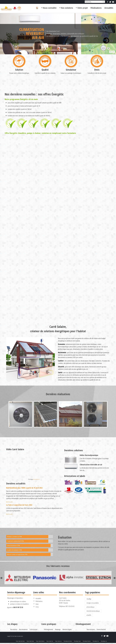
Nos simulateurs (23, 629)
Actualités (109, 8)
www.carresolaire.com (36, 479)
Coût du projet (33, 629)
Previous (1, 578)
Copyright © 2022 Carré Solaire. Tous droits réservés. (15, 636)
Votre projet (82, 8)
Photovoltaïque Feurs (96, 641)
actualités (89, 615)
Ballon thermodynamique (89, 455)
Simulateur (71, 90)
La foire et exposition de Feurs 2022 (19, 505)
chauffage (89, 599)
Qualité (45, 90)
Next (115, 578)
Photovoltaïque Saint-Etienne (68, 641)
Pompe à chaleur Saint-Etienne (20, 641)
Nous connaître (50, 8)
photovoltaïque (90, 607)
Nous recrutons (91, 629)
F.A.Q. (37, 607)
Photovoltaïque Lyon (104, 641)
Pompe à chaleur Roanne (30, 641)
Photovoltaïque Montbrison (87, 641)
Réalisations (96, 8)
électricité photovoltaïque (93, 611)
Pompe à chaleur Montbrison (40, 641)
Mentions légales (67, 629)
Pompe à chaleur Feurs (50, 641)
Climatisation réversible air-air (91, 465)
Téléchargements (48, 629)
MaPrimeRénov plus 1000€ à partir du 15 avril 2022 (24, 488)
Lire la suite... (10, 502)
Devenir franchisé (101, 629)
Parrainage (58, 629)
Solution (19, 90)
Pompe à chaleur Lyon (58, 641)
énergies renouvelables (93, 603)
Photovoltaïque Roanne (77, 641)
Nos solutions (67, 8)
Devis (97, 90)
